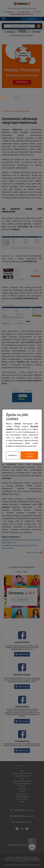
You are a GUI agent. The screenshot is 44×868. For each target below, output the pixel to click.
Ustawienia (13, 455)
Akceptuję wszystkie (29, 455)
